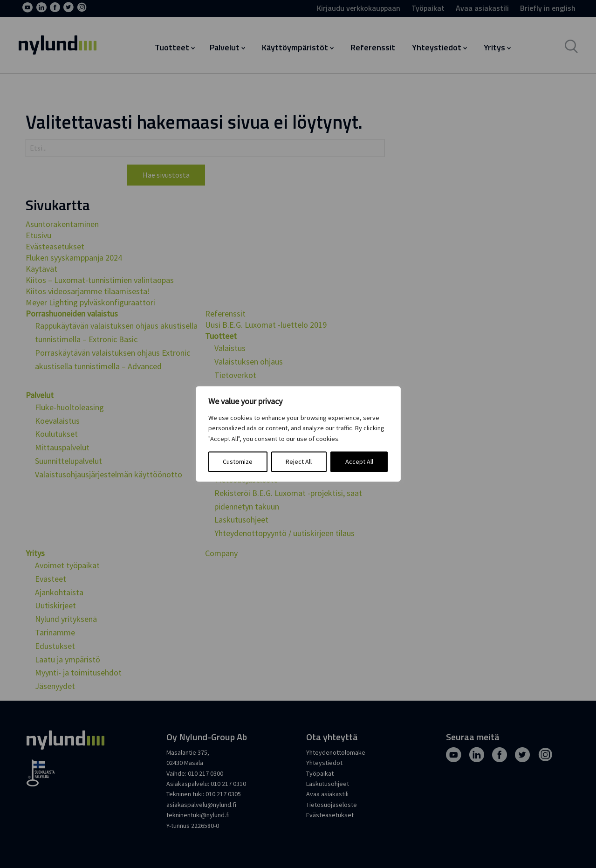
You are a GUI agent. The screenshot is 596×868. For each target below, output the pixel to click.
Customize (238, 462)
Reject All (299, 462)
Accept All (359, 462)
